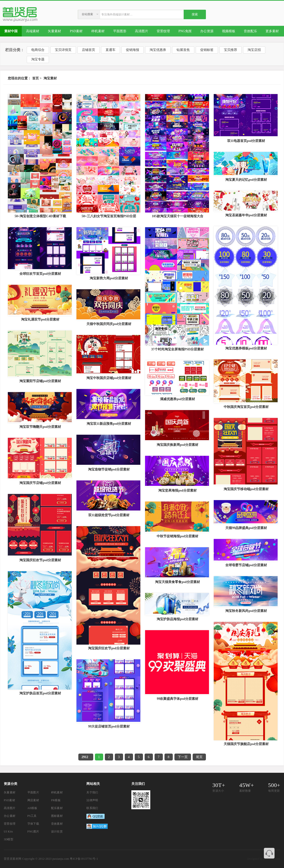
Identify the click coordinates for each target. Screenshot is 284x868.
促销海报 (133, 50)
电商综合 (38, 50)
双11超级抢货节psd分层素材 (109, 515)
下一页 (183, 757)
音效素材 (57, 824)
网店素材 (33, 800)
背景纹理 (10, 824)
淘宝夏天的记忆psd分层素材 (246, 180)
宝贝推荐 (231, 50)
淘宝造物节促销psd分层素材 (109, 469)
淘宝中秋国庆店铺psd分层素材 (109, 378)
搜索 (195, 14)
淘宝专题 (38, 59)
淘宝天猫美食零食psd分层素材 (177, 582)
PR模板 (56, 800)
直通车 (111, 50)
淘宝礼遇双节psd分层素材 (40, 319)
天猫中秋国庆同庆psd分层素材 (109, 324)
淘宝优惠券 (158, 50)
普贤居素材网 (13, 859)
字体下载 (33, 824)
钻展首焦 (183, 50)
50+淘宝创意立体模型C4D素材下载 (40, 216)
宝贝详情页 (63, 50)
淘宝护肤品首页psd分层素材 (40, 693)
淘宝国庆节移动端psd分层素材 (246, 489)
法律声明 (92, 800)
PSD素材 (9, 800)
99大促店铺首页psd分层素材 (109, 726)
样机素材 (57, 792)
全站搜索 (87, 14)
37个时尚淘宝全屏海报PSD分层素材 (177, 349)
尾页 (199, 757)
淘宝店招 (254, 50)
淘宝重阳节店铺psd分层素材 (40, 381)
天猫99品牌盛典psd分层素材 (246, 528)
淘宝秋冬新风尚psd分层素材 (246, 611)
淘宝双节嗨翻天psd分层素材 (40, 427)
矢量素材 (10, 792)
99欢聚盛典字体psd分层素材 (177, 699)
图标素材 (57, 816)
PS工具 (32, 816)
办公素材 (10, 816)
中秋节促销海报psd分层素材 (177, 536)
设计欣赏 (57, 832)
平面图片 (33, 792)
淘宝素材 (50, 78)
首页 (35, 78)
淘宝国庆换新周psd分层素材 (177, 445)
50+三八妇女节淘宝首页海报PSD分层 (109, 216)
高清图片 (10, 808)
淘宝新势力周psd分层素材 (109, 278)
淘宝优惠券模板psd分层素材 (246, 348)
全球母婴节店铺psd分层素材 (246, 565)
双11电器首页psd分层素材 (246, 141)
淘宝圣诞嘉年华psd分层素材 (246, 215)
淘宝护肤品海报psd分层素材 (177, 619)
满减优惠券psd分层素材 (177, 399)
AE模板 (32, 808)
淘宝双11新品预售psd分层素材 (109, 424)
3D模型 (9, 839)
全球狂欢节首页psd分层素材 (40, 274)
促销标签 (207, 50)
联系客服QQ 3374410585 (269, 853)
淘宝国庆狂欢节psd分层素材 (40, 560)
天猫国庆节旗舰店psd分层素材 (246, 744)
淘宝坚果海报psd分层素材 (177, 491)
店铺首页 (89, 50)
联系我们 (92, 808)
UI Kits (8, 832)
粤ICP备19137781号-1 (84, 859)
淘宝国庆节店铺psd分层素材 (40, 483)
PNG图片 (33, 832)
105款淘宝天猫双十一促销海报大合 (178, 216)
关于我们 (92, 792)
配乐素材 (57, 808)
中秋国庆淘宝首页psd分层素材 (246, 407)
